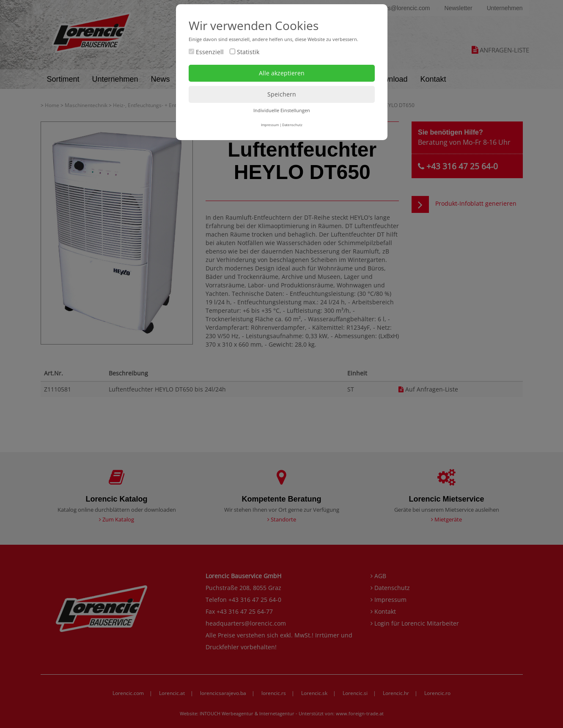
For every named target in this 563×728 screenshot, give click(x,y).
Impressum (270, 125)
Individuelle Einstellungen (282, 110)
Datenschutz (292, 125)
